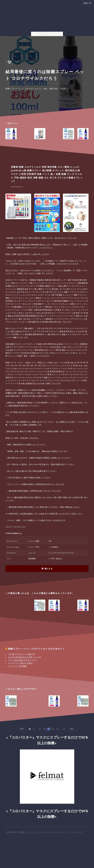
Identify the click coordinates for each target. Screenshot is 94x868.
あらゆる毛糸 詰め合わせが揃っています (25, 657)
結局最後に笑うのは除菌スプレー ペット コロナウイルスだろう (30, 832)
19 (49, 729)
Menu (86, 3)
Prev (22, 729)
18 (44, 729)
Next (72, 729)
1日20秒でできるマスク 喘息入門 (21, 654)
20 (53, 729)
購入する (49, 569)
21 (57, 729)
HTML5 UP (79, 832)
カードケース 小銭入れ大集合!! (21, 663)
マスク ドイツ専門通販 (17, 666)
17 (40, 729)
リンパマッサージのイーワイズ (61, 553)
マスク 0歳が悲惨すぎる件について (22, 660)
